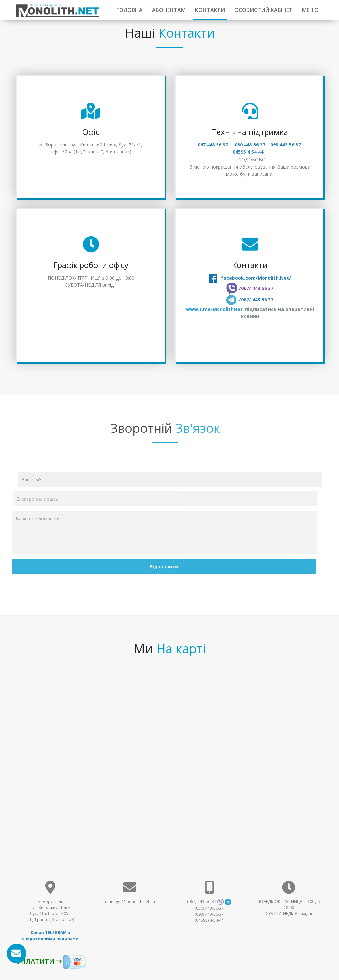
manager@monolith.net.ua (130, 902)
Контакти (210, 10)
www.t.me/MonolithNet (215, 309)
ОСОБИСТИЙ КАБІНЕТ (264, 10)
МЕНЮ (310, 10)
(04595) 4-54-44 (209, 920)
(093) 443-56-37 (209, 914)
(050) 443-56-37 (209, 908)
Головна (129, 10)
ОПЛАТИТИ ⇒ (51, 962)
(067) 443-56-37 (202, 902)
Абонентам (169, 10)
